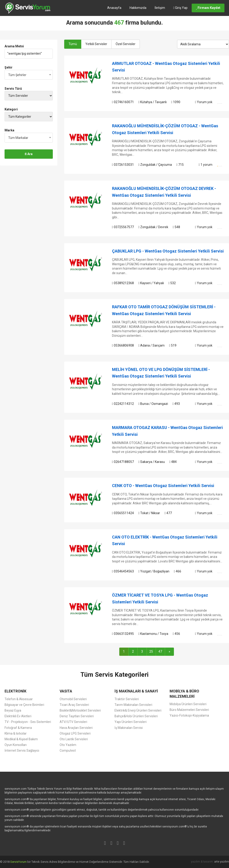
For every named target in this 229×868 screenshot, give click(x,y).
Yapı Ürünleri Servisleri (131, 722)
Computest (68, 751)
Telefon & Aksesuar (19, 699)
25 (151, 651)
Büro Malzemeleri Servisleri (189, 710)
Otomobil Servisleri (73, 699)
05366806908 (123, 345)
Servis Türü (13, 89)
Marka (9, 130)
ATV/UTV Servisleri (73, 722)
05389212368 (123, 283)
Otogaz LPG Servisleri (75, 733)
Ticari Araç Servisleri (74, 705)
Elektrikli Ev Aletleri (18, 716)
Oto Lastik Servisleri (74, 739)
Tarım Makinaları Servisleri (133, 705)
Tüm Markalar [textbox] (18, 138)
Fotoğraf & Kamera (18, 728)
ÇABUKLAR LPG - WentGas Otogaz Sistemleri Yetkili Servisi (168, 251)
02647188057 (123, 462)
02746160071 (123, 102)
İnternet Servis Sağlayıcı (22, 751)
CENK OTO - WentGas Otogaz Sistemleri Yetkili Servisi (163, 486)
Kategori (11, 109)
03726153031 (123, 165)
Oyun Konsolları (16, 745)
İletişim (160, 8)
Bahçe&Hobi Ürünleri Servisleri (136, 716)
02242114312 (123, 404)
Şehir (9, 67)
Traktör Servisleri (127, 699)
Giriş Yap (180, 8)
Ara (29, 154)
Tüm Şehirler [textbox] (17, 75)
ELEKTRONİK (15, 691)
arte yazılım (222, 862)
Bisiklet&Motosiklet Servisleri (80, 710)
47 (160, 651)
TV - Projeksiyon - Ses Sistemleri (28, 722)
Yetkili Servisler (96, 44)
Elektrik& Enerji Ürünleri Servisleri (138, 710)
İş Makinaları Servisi (129, 728)
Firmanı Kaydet (208, 8)
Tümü (73, 44)
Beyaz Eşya (13, 710)
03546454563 (123, 571)
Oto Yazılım (68, 745)
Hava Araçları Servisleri (76, 728)
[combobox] (29, 75)
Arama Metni (14, 46)
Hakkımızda (138, 8)
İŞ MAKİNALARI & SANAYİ (136, 691)
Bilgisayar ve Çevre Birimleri (24, 705)
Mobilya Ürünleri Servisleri (188, 704)
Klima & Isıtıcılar (16, 733)
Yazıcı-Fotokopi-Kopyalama (189, 715)
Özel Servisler (126, 44)
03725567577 (123, 227)
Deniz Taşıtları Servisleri (77, 716)
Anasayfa (114, 8)
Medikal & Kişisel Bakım (21, 739)
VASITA (66, 691)
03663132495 (123, 634)
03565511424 (123, 513)
